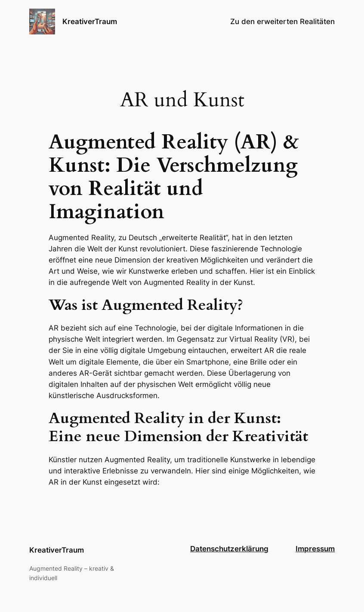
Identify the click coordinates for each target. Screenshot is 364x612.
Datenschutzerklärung (229, 549)
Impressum (315, 549)
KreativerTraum (90, 22)
